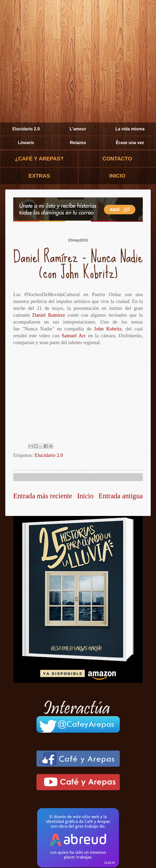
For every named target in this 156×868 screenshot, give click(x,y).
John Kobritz (108, 329)
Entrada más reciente (43, 496)
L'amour (78, 129)
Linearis (26, 143)
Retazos (78, 143)
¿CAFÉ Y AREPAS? (39, 159)
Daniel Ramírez (49, 315)
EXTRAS (39, 176)
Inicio (85, 496)
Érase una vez (130, 143)
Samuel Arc (74, 336)
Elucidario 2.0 (26, 129)
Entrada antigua (121, 496)
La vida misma (130, 129)
